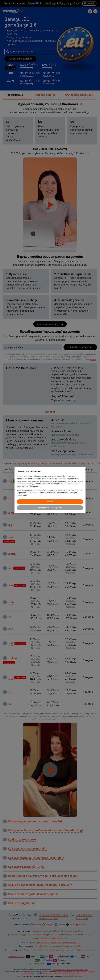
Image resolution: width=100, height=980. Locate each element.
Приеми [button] (50, 502)
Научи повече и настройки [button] (50, 508)
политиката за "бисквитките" (29, 486)
